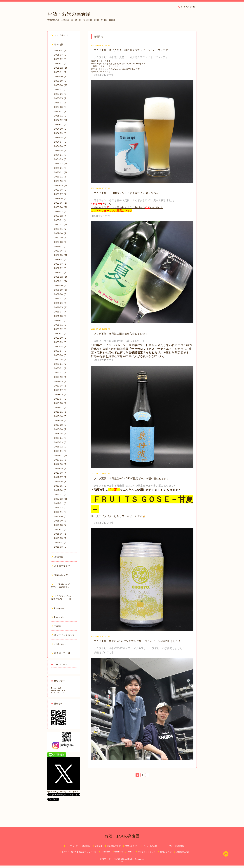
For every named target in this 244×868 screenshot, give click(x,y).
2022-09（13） (62, 238)
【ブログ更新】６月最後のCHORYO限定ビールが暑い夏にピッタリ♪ (131, 478)
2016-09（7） (61, 521)
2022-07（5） (61, 246)
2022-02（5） (61, 268)
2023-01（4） (61, 220)
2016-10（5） (61, 516)
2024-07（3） (61, 142)
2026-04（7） (61, 50)
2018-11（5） (61, 412)
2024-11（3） (61, 124)
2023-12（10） (62, 172)
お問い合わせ (60, 644)
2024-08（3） (61, 137)
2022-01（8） (61, 272)
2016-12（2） (61, 508)
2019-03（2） (61, 403)
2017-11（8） (61, 460)
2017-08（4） (61, 473)
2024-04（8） (61, 155)
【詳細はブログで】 (103, 75)
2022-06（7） (61, 251)
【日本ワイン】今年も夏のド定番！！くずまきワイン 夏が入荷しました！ (134, 200)
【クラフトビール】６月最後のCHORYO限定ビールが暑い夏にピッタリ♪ (133, 486)
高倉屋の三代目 (61, 653)
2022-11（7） (61, 229)
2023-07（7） (61, 194)
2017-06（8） (61, 482)
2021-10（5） (61, 286)
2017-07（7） (61, 477)
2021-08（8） (61, 294)
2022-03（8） (61, 264)
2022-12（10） (62, 225)
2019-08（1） (61, 386)
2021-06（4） (61, 303)
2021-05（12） (62, 307)
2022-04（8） (61, 259)
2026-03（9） (61, 55)
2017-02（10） (62, 499)
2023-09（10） (62, 185)
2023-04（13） (62, 207)
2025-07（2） (61, 90)
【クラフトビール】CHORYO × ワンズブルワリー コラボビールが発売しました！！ (139, 648)
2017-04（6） (61, 490)
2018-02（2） (61, 447)
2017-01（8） (61, 503)
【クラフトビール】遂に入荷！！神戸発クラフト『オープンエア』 (130, 57)
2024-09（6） (61, 133)
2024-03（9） (61, 159)
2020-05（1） (61, 360)
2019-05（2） (61, 394)
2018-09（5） (61, 421)
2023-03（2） (61, 212)
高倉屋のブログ (61, 566)
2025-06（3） (61, 94)
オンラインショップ (63, 635)
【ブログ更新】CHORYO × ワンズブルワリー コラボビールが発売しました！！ (137, 641)
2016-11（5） (61, 512)
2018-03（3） (61, 442)
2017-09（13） (62, 468)
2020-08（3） (61, 347)
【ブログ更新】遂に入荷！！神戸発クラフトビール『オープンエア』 (131, 50)
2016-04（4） (61, 542)
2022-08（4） (61, 242)
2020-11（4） (61, 333)
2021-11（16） (62, 281)
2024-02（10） (62, 164)
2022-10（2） (61, 233)
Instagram (58, 608)
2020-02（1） (61, 368)
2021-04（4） (61, 312)
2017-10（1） (61, 464)
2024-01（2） (61, 168)
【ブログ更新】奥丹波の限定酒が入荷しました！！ (121, 334)
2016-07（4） (61, 529)
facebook (58, 617)
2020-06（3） (61, 355)
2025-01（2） (61, 116)
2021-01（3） (61, 325)
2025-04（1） (61, 103)
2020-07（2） (61, 351)
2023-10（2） (61, 181)
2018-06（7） (61, 429)
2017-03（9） (61, 495)
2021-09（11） (62, 290)
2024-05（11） (62, 151)
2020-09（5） (61, 342)
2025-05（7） (61, 98)
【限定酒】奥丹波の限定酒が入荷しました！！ (118, 341)
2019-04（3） (61, 399)
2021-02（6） (61, 320)
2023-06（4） (61, 198)
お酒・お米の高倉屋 (69, 14)
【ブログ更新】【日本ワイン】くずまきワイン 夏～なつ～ (125, 193)
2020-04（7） (61, 364)
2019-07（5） (61, 390)
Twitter (56, 626)
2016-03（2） (61, 547)
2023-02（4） (61, 216)
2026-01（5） (61, 63)
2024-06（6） (61, 146)
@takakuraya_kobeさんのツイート (63, 792)
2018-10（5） (61, 416)
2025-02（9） (61, 111)
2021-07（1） (61, 299)
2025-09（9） (61, 81)
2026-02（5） (61, 59)
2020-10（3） (61, 338)
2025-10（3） (61, 77)
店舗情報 (57, 557)
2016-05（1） (61, 538)
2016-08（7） (61, 525)
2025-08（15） (62, 85)
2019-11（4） (61, 373)
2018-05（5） (61, 434)
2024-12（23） (62, 120)
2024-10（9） (61, 129)
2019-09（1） (61, 381)
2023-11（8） (61, 177)
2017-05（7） (61, 486)
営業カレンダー (61, 575)
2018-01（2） (61, 451)
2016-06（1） (61, 534)
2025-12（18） (62, 68)
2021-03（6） (61, 316)
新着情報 (57, 44)
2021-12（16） (62, 277)
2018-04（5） (61, 438)
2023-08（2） (61, 190)
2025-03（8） (61, 107)
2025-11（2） (61, 72)
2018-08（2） (61, 425)
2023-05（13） (62, 203)
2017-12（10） (62, 455)
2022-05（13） (62, 255)
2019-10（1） (61, 377)
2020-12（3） (61, 329)
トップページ (60, 35)
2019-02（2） (61, 407)
